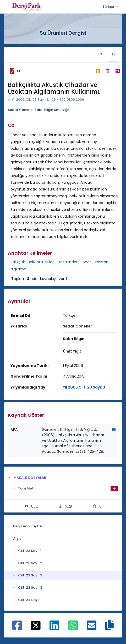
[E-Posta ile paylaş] (92, 628)
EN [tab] (100, 54)
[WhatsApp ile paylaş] (73, 628)
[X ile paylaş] (36, 625)
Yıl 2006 (18, 100)
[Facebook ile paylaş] (17, 628)
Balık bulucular (41, 262)
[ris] (108, 71)
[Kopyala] (114, 430)
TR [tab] (113, 54)
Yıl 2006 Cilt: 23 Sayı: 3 (84, 387)
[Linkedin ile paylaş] (54, 628)
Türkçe (109, 7)
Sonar (86, 262)
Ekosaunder (67, 262)
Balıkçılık (18, 262)
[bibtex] (98, 71)
